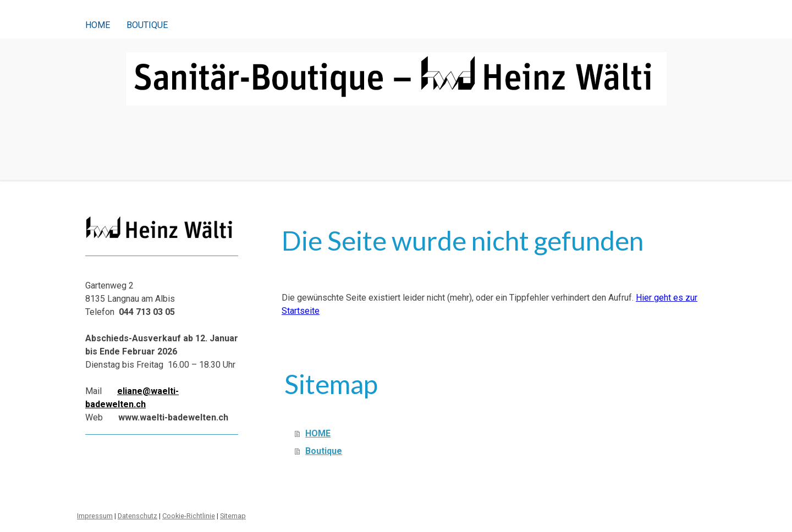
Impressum (95, 516)
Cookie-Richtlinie (189, 516)
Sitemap (233, 516)
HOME (98, 25)
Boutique (147, 25)
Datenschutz (137, 516)
